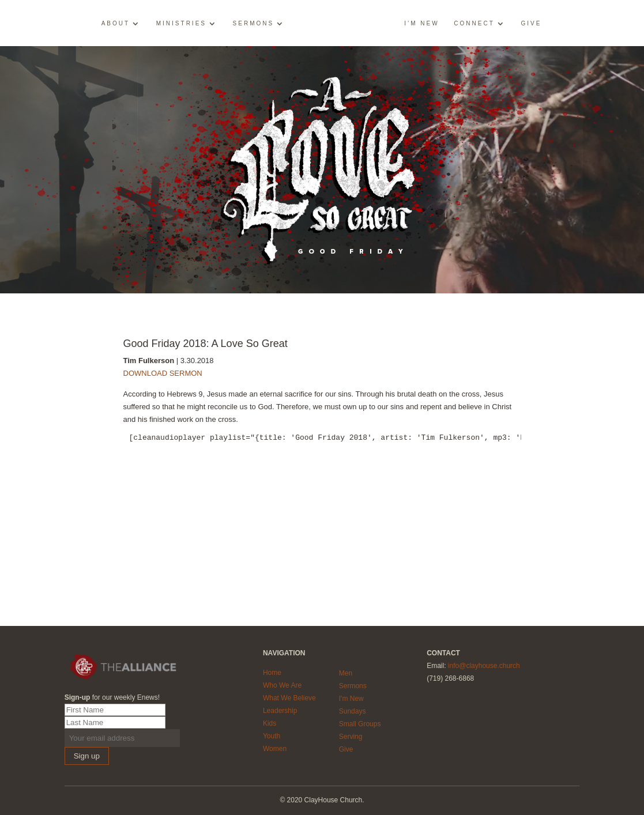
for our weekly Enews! (112, 697)
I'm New (351, 699)
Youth (272, 736)
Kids (270, 723)
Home (272, 673)
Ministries (181, 24)
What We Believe (289, 698)
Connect (474, 24)
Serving (351, 737)
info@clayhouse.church (484, 666)
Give (531, 24)
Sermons (254, 24)
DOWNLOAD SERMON (163, 373)
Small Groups (360, 724)
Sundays (353, 711)
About (116, 24)
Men (346, 673)
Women (275, 749)
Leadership (280, 711)
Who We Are (282, 685)
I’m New (421, 24)
